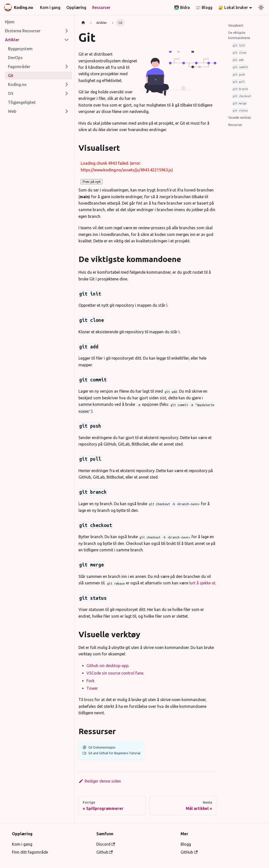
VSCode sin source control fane (115, 673)
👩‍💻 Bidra (182, 7)
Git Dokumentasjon (99, 747)
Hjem (10, 22)
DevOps (15, 58)
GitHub (189, 852)
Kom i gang (50, 7)
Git (11, 75)
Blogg (186, 844)
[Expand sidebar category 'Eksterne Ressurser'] (67, 31)
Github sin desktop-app (107, 666)
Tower (92, 688)
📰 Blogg (204, 7)
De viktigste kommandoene (239, 35)
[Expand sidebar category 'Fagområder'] (67, 67)
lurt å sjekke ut (202, 583)
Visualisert (236, 25)
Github (105, 852)
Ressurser (101, 7)
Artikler (12, 40)
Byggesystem (20, 49)
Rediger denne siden (100, 781)
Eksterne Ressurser (23, 31)
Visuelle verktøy (240, 117)
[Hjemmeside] (83, 23)
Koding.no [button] (17, 84)
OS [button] (11, 93)
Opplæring (76, 7)
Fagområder (19, 67)
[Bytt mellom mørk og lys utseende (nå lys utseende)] (261, 7)
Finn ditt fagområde (30, 852)
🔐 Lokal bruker (233, 7)
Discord (106, 844)
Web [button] (12, 111)
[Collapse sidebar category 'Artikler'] (67, 40)
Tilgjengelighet (22, 102)
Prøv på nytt (92, 182)
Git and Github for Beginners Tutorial (111, 753)
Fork (90, 681)
